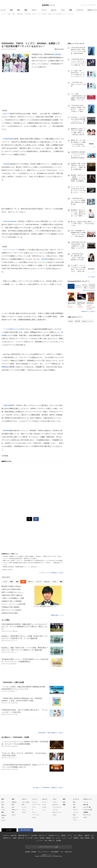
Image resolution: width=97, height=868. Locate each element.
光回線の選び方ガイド (24, 835)
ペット (44, 810)
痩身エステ (52, 841)
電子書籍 (59, 841)
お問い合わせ (68, 852)
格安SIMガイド (7, 838)
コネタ (44, 805)
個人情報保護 (55, 852)
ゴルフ (24, 810)
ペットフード (40, 841)
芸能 (26, 10)
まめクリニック (43, 835)
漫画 (71, 10)
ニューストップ (85, 5)
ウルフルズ (17, 329)
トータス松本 (8, 329)
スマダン (55, 802)
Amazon (71, 321)
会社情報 (27, 852)
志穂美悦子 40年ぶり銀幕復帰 (12, 601)
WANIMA (6, 431)
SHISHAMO (7, 139)
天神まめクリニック (54, 835)
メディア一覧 (87, 807)
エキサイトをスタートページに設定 (48, 847)
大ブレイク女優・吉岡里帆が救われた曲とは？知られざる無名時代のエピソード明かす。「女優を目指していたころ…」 (33, 564)
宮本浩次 (45, 259)
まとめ (3, 810)
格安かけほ (21, 838)
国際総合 (4, 815)
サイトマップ (87, 815)
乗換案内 (76, 838)
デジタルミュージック (78, 286)
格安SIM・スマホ (89, 835)
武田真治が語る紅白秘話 (10, 613)
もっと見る (92, 277)
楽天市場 (77, 321)
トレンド (44, 10)
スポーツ (34, 10)
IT (33, 810)
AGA (46, 841)
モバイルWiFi (29, 838)
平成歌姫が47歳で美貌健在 (11, 607)
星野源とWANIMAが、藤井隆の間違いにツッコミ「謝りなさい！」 (22, 567)
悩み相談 (42, 838)
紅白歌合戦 (57, 54)
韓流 (13, 812)
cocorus (36, 838)
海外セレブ (15, 810)
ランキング (80, 10)
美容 (93, 838)
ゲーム (34, 807)
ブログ (75, 835)
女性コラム (56, 805)
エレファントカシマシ (11, 250)
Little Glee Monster (10, 221)
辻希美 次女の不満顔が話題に (11, 589)
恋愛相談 (48, 838)
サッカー (24, 807)
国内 (11, 10)
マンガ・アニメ (36, 805)
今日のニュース (92, 10)
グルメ (34, 812)
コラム (63, 10)
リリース (86, 802)
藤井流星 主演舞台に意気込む (11, 586)
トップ (5, 582)
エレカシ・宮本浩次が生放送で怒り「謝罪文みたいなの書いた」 (21, 559)
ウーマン (58, 838)
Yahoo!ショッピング (88, 321)
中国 (3, 818)
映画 (13, 805)
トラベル (55, 810)
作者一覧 (86, 805)
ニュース (3, 10)
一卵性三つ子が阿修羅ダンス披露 (13, 598)
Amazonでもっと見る (88, 311)
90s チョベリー (57, 812)
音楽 (13, 807)
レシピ (64, 838)
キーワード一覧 (87, 810)
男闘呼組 (5, 367)
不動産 (82, 838)
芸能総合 (14, 802)
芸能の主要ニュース (57, 615)
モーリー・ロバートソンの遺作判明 (13, 604)
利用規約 (34, 852)
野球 (23, 805)
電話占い (81, 835)
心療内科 (63, 835)
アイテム (69, 835)
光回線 (15, 838)
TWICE (6, 164)
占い (53, 838)
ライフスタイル (57, 807)
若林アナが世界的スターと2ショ (12, 592)
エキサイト (93, 5)
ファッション (36, 815)
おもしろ (54, 10)
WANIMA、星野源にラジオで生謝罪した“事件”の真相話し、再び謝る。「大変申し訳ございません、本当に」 (33, 556)
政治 (3, 807)
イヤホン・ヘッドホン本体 (85, 286)
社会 (3, 802)
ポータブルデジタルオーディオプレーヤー (92, 286)
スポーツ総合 (26, 802)
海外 (19, 10)
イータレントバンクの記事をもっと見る (52, 573)
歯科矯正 (87, 838)
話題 (64, 805)
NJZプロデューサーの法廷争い (12, 610)
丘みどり (6, 114)
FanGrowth (34, 835)
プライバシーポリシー (44, 852)
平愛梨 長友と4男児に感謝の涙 (12, 595)
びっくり (45, 802)
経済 (3, 805)
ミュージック (71, 286)
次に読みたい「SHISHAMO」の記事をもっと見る (48, 788)
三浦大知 (6, 405)
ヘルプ (85, 817)
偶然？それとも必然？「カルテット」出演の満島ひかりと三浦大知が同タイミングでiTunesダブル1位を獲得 (33, 561)
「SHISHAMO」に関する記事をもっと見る (50, 733)
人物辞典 (86, 812)
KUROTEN (13, 835)
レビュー (35, 802)
